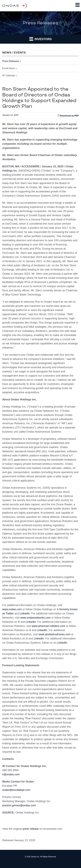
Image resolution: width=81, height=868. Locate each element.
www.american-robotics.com (48, 626)
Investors (40, 39)
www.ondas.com (12, 609)
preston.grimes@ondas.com (19, 805)
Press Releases (11, 61)
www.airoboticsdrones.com (54, 634)
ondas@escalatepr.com (16, 790)
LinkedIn (25, 613)
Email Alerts (9, 68)
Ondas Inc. (35, 857)
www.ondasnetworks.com (35, 618)
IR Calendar (9, 75)
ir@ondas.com (11, 774)
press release (31, 829)
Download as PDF (68, 116)
